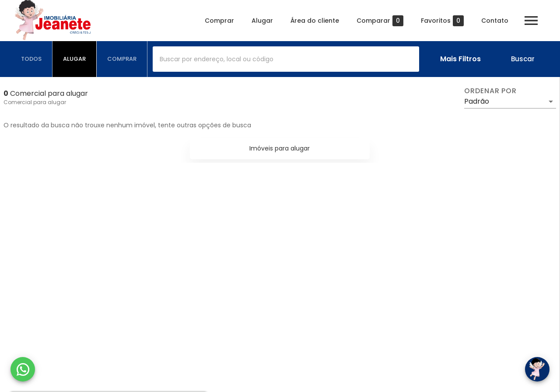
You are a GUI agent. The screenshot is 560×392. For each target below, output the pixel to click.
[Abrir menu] (531, 21)
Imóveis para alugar (280, 148)
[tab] (31, 59)
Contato (495, 21)
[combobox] (286, 59)
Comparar (380, 21)
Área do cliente (315, 21)
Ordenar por (490, 91)
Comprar (219, 21)
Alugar (262, 21)
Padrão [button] (477, 101)
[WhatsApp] (23, 369)
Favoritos (442, 21)
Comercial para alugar (35, 102)
